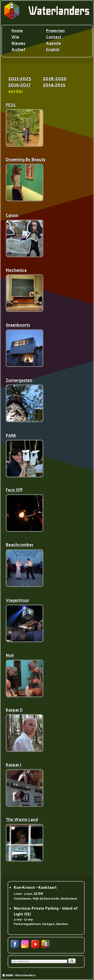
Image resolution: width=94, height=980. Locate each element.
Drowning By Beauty (26, 160)
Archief (18, 50)
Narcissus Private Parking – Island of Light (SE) (46, 911)
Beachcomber (20, 545)
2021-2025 (20, 79)
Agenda (54, 43)
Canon (12, 215)
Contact (54, 37)
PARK (11, 435)
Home (17, 31)
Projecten (55, 31)
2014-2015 (54, 85)
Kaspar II (14, 711)
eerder (16, 92)
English (53, 50)
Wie (15, 37)
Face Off (14, 490)
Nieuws (18, 43)
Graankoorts (18, 325)
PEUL (11, 104)
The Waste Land (22, 821)
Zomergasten (19, 380)
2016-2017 (19, 85)
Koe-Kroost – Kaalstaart (35, 887)
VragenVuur (17, 600)
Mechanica (16, 270)
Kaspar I (14, 766)
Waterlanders (25, 975)
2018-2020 (55, 79)
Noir (10, 656)
